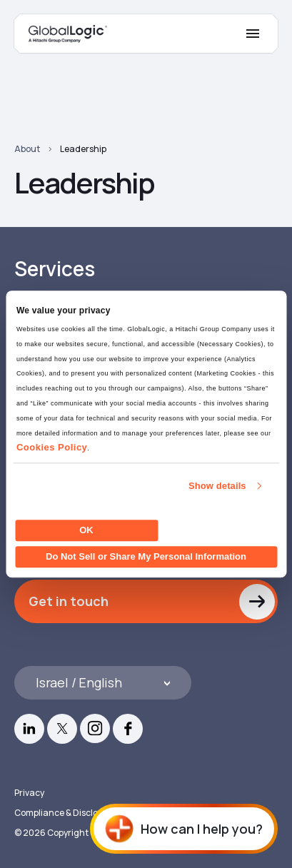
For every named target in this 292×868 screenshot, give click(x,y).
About (27, 149)
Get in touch (69, 601)
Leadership (83, 149)
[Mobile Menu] (253, 34)
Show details (217, 486)
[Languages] (103, 683)
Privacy (29, 793)
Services (54, 269)
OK (86, 530)
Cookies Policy (52, 448)
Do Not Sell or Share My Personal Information (146, 556)
